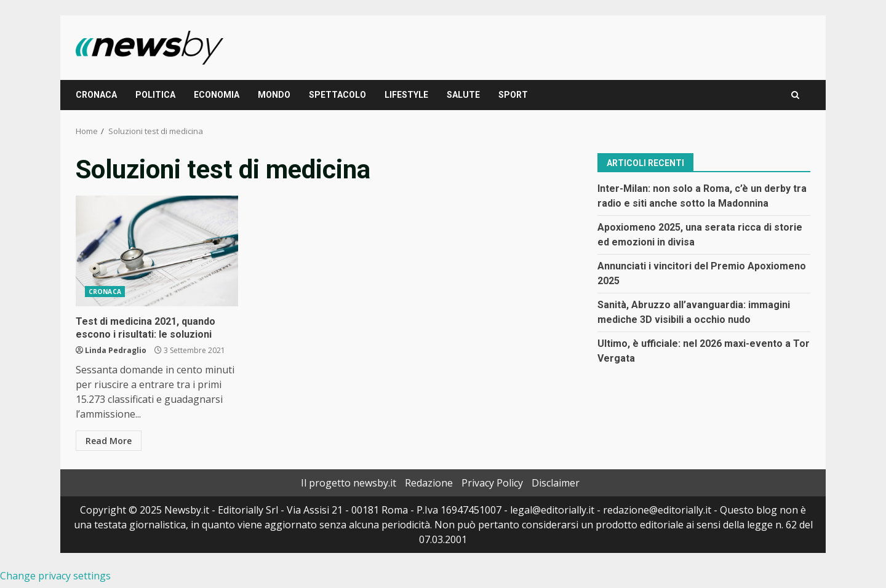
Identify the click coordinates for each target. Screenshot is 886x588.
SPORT (513, 95)
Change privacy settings (55, 576)
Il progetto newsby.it (349, 483)
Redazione (429, 483)
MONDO (274, 95)
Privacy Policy (492, 483)
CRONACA (96, 95)
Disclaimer (556, 483)
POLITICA (155, 95)
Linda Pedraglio (116, 350)
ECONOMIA (217, 95)
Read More (109, 441)
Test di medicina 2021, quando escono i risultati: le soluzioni (157, 251)
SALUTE (463, 95)
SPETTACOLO (337, 95)
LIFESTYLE (406, 95)
